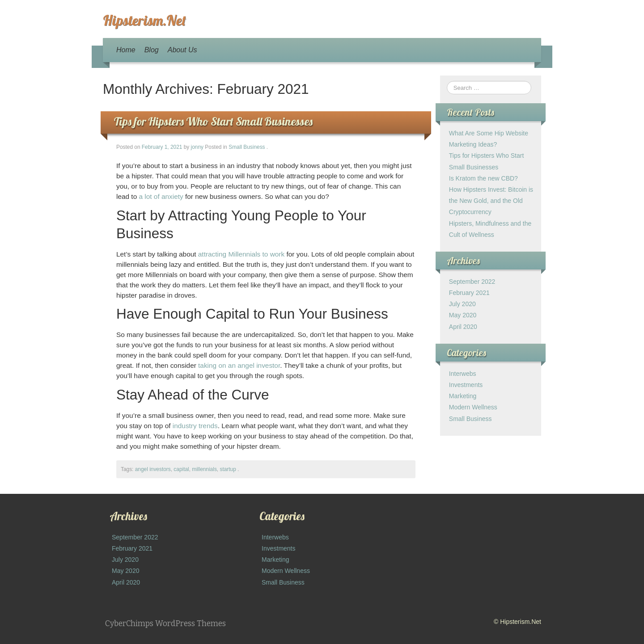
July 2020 (462, 304)
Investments (466, 385)
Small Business (247, 147)
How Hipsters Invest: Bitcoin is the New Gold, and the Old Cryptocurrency (491, 201)
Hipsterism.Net (144, 20)
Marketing (463, 396)
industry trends (195, 426)
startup (228, 469)
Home (126, 50)
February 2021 (469, 293)
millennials (204, 469)
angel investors (153, 469)
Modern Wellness (473, 407)
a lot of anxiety (161, 196)
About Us (182, 50)
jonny (197, 147)
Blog (152, 50)
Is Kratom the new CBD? (483, 178)
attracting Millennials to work (241, 254)
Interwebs (463, 374)
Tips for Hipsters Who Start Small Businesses (213, 121)
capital (181, 469)
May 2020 (463, 315)
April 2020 (463, 327)
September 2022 (472, 282)
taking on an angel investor (239, 365)
